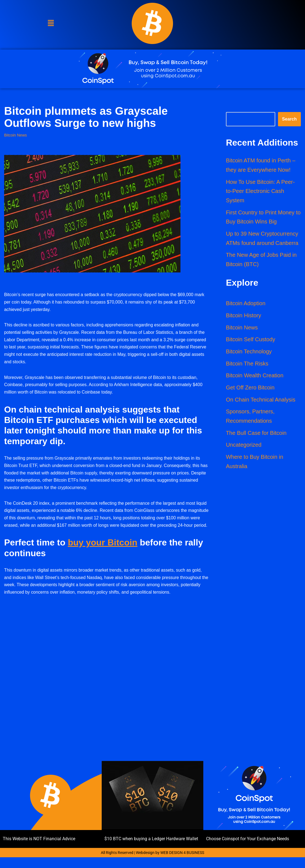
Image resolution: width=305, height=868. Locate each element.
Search (289, 119)
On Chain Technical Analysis (261, 402)
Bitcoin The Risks (247, 365)
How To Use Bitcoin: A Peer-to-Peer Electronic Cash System (260, 192)
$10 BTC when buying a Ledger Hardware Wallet (151, 850)
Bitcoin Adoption (246, 305)
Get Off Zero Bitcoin (250, 389)
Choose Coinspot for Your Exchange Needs (248, 850)
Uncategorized (244, 447)
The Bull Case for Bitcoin (256, 435)
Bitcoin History (244, 317)
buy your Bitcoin (102, 553)
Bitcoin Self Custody (251, 341)
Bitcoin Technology (249, 353)
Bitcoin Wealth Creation (255, 377)
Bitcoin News (16, 135)
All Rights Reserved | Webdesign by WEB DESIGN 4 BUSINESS (152, 863)
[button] (51, 23)
